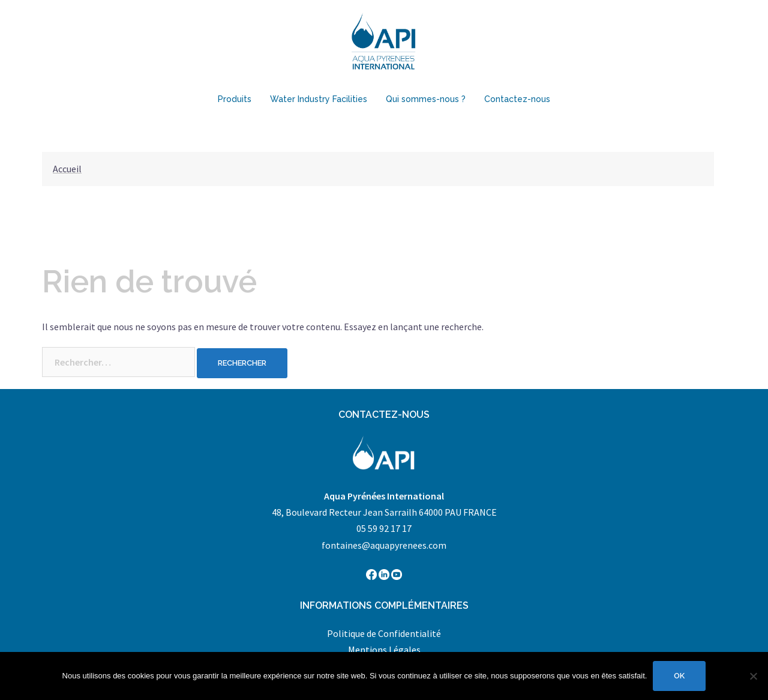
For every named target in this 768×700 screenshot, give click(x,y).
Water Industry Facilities (319, 99)
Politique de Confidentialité (384, 633)
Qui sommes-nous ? (426, 99)
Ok (679, 676)
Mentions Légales (384, 650)
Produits (235, 99)
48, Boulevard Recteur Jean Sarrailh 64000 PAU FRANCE (384, 512)
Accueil (67, 169)
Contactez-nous (517, 99)
